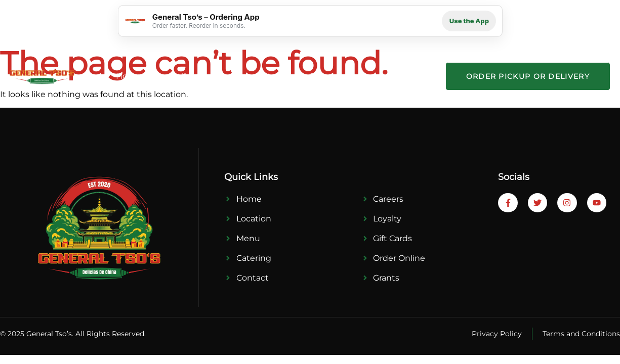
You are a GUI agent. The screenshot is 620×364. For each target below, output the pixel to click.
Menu (228, 76)
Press (321, 76)
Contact (409, 76)
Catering (275, 76)
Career (362, 76)
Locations (178, 76)
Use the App (469, 21)
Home (129, 76)
